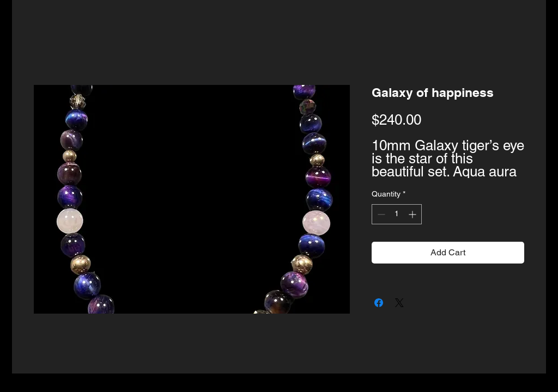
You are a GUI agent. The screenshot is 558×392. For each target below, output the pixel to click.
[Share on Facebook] (379, 303)
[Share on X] (399, 303)
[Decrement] (380, 214)
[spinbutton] (397, 214)
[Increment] (413, 214)
